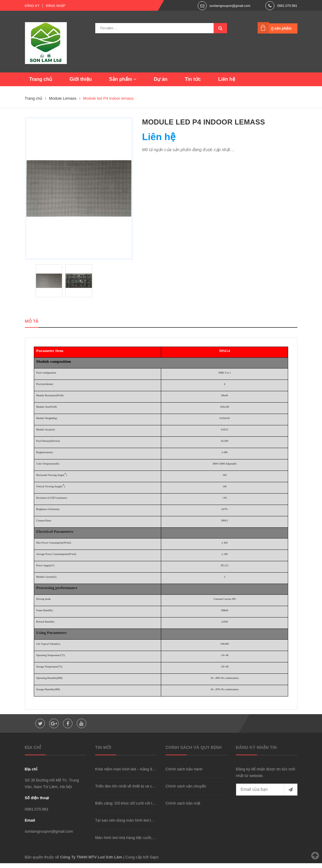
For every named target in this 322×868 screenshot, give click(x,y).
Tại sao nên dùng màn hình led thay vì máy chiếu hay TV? (145, 825)
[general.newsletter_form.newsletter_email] (267, 795)
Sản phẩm (123, 79)
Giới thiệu (81, 79)
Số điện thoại (37, 803)
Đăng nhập (56, 6)
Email (30, 825)
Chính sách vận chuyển (186, 791)
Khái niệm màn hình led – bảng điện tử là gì (133, 774)
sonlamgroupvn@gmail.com (230, 6)
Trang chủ (41, 79)
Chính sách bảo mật (183, 808)
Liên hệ (226, 79)
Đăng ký (32, 6)
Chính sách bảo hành (184, 774)
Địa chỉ (31, 774)
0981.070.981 (287, 6)
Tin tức (193, 79)
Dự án (161, 79)
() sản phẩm (281, 28)
